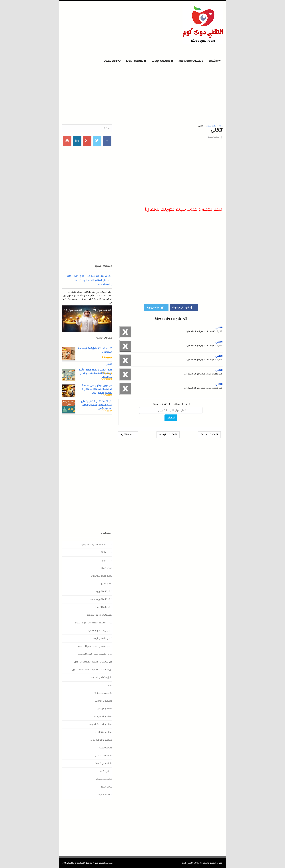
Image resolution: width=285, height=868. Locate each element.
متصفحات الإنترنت (104, 701)
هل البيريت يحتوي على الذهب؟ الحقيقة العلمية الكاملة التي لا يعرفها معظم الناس (97, 389)
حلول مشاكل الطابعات (101, 678)
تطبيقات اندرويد (104, 592)
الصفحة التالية (128, 435)
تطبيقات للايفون (104, 607)
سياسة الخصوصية (104, 863)
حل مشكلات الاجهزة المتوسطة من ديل (92, 670)
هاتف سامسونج (104, 779)
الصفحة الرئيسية (168, 435)
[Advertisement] (104, 29)
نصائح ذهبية (106, 771)
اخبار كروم (107, 560)
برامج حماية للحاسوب (102, 576)
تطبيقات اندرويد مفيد (101, 599)
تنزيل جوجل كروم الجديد (100, 631)
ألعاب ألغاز (107, 568)
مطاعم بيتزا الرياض (103, 732)
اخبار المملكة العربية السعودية (97, 545)
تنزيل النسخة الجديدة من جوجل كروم (94, 623)
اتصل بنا (68, 863)
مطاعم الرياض (105, 709)
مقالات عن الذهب (104, 756)
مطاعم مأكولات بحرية (101, 740)
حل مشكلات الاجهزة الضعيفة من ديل (93, 662)
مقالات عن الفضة (104, 764)
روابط (110, 685)
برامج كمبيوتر (106, 584)
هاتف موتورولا (105, 795)
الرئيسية (215, 61)
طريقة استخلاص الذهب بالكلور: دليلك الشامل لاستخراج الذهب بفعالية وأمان (96, 405)
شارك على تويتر (155, 307)
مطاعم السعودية (213, 137)
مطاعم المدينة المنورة (101, 724)
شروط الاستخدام (84, 863)
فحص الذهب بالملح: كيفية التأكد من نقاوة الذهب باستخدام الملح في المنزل (96, 374)
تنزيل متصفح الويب (103, 639)
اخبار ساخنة (107, 553)
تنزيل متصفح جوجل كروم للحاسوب (95, 654)
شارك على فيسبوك (183, 307)
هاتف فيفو (107, 787)
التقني (219, 328)
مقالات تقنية (106, 748)
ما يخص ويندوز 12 (103, 693)
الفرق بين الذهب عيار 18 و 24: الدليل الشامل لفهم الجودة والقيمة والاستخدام (89, 280)
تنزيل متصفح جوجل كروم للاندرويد (95, 646)
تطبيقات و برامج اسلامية (100, 615)
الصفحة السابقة (209, 435)
